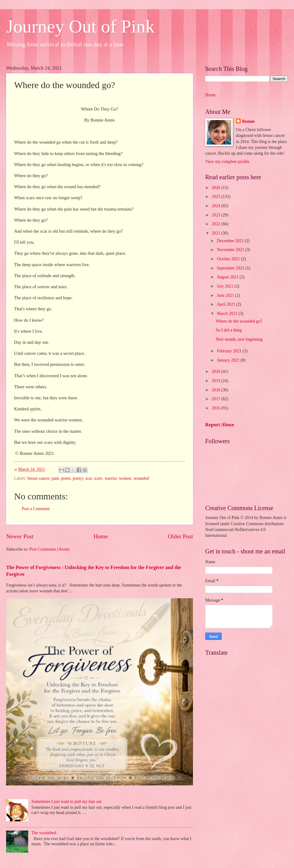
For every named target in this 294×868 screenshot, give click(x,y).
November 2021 (231, 250)
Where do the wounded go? (239, 321)
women (125, 478)
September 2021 (231, 268)
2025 (216, 197)
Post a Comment (36, 509)
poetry (78, 478)
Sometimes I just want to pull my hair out (67, 802)
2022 (216, 224)
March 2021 (228, 314)
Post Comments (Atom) (49, 549)
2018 (216, 390)
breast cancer (39, 478)
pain (55, 478)
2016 (216, 408)
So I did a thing (229, 330)
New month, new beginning (239, 339)
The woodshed (44, 833)
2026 (216, 188)
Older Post (180, 536)
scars (98, 478)
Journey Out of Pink (80, 26)
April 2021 (227, 304)
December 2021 (231, 241)
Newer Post (20, 536)
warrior (111, 478)
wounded (141, 478)
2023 (216, 215)
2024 (216, 206)
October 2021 (229, 259)
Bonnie (248, 121)
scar (89, 478)
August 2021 (228, 277)
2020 (216, 372)
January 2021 (229, 360)
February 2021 (230, 351)
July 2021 (226, 286)
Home (101, 536)
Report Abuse (220, 425)
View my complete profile (227, 162)
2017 (216, 399)
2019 (216, 381)
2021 (216, 233)
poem (66, 478)
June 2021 (226, 295)
